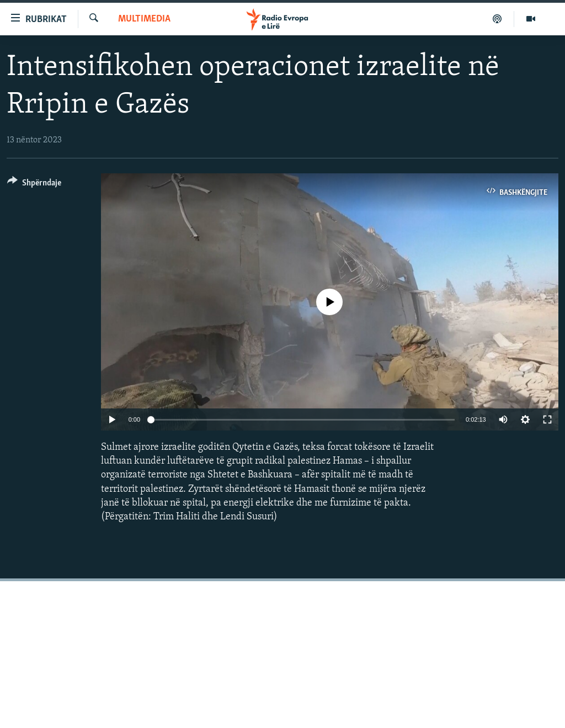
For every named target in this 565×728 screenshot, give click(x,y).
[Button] (34, 185)
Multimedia (144, 19)
